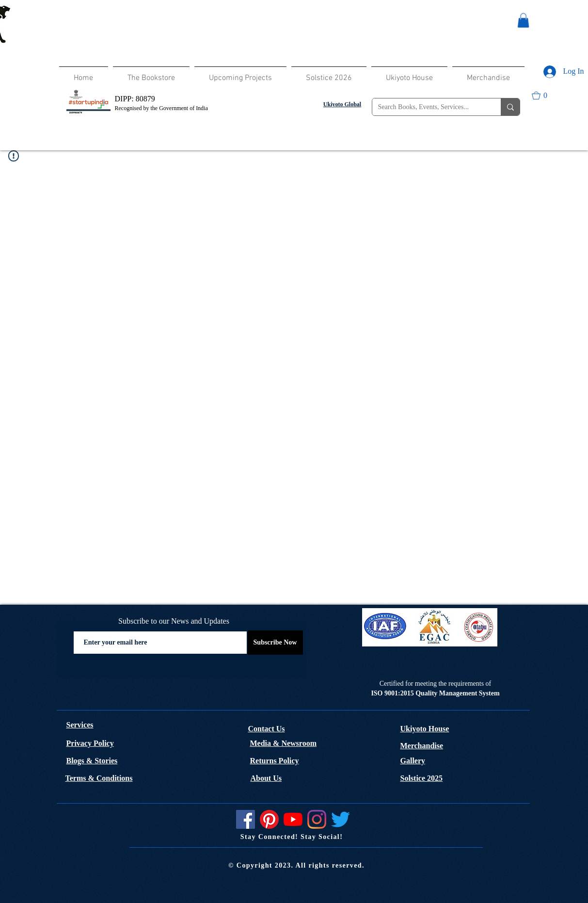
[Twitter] (341, 819)
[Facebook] (246, 819)
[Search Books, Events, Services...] (429, 107)
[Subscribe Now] (275, 643)
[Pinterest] (269, 819)
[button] (523, 20)
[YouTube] (293, 819)
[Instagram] (317, 819)
